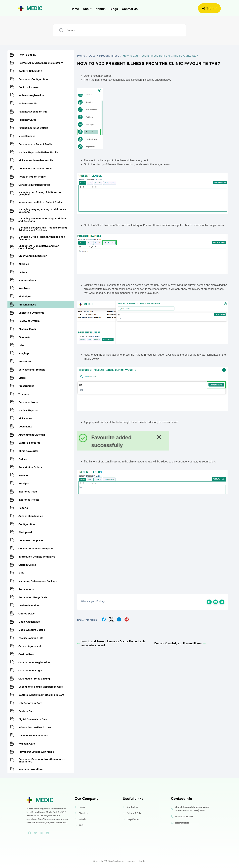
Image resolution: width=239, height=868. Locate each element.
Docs (92, 56)
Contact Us (130, 9)
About (87, 9)
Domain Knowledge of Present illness (180, 643)
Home (75, 9)
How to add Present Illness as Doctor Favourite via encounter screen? (111, 643)
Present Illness (109, 56)
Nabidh (100, 9)
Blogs (114, 9)
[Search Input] (124, 30)
